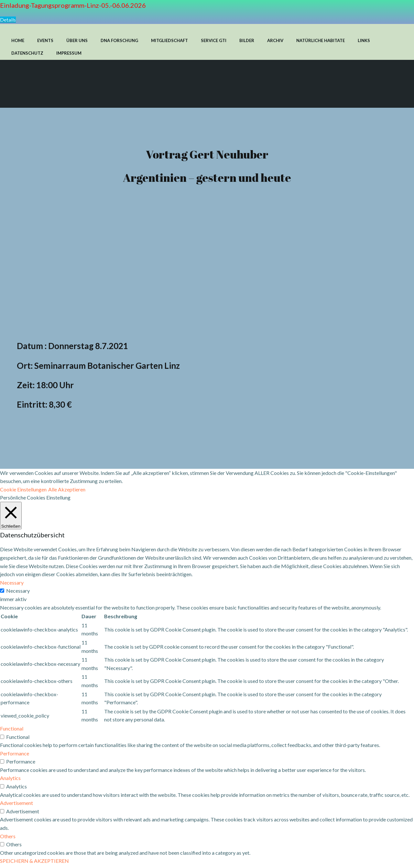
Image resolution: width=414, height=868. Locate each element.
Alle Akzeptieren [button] (67, 492)
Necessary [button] (12, 585)
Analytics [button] (10, 781)
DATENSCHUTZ (27, 53)
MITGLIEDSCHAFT (169, 40)
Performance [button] (15, 756)
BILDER (247, 40)
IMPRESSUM (69, 53)
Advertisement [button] (16, 806)
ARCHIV (275, 40)
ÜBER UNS (77, 40)
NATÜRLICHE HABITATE (321, 40)
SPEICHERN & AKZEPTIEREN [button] (34, 864)
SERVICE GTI (214, 40)
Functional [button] (12, 731)
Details (8, 20)
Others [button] (8, 839)
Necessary (18, 593)
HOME (18, 40)
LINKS (364, 40)
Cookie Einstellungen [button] (23, 492)
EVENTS (45, 40)
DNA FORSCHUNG (119, 40)
